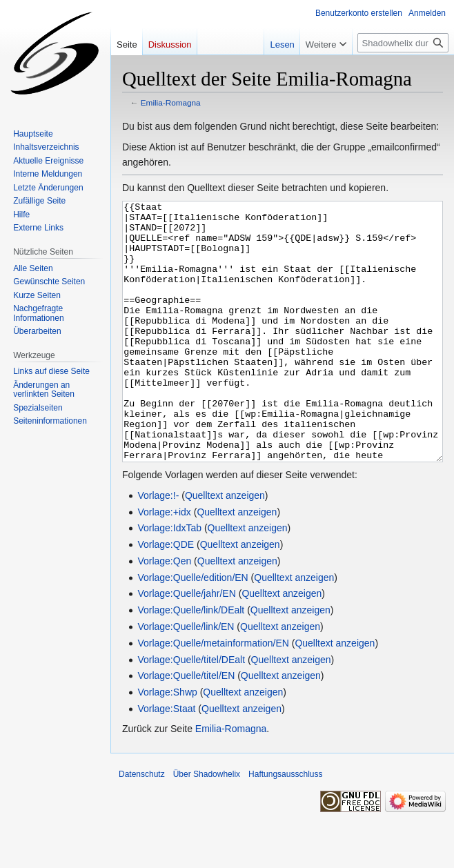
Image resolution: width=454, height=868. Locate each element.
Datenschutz (142, 826)
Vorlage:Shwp (167, 744)
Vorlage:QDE (166, 596)
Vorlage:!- (158, 547)
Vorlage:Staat (166, 760)
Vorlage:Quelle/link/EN (186, 678)
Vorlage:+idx (164, 564)
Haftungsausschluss (285, 826)
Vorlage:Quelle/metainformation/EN (213, 695)
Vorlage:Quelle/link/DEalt (191, 662)
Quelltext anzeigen (225, 547)
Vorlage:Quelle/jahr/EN (186, 645)
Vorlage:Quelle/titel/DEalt (191, 711)
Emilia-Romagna (171, 102)
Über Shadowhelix (207, 826)
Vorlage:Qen (164, 613)
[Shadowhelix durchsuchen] (403, 43)
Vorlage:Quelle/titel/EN (186, 727)
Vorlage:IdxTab (169, 580)
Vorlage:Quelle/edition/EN (193, 629)
